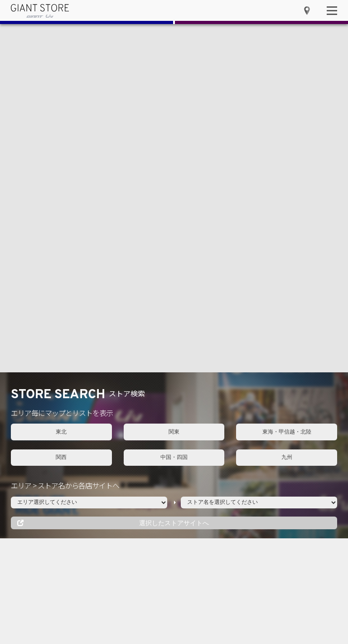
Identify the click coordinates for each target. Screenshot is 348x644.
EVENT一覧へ (150, 289)
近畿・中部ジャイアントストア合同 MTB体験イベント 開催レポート (271, 405)
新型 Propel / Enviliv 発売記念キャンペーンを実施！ (275, 345)
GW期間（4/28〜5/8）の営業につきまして (275, 319)
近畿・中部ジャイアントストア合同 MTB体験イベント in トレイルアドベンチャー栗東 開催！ (276, 434)
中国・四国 (174, 109)
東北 (61, 84)
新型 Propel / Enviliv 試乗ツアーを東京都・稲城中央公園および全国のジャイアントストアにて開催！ (275, 375)
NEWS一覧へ (319, 289)
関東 (174, 84)
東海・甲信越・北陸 (287, 84)
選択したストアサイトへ (174, 175)
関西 (61, 109)
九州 (287, 109)
